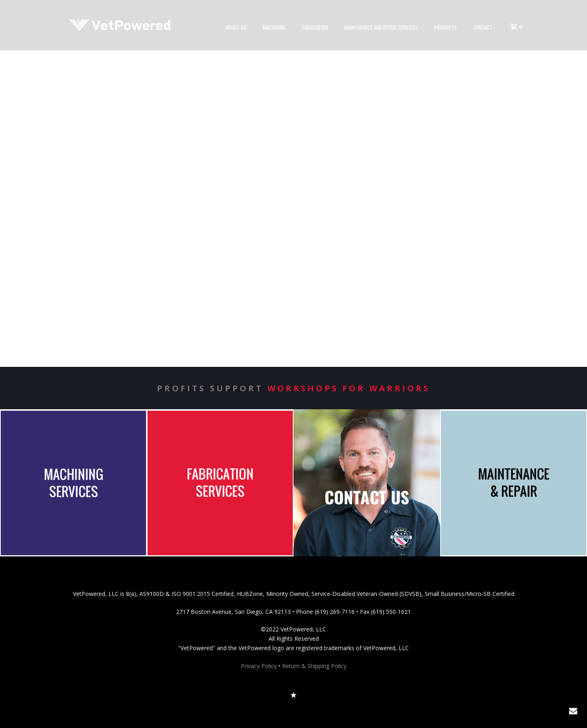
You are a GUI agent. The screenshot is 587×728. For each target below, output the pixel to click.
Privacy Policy (259, 666)
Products (446, 27)
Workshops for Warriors (349, 388)
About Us (236, 27)
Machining (274, 27)
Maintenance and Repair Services (381, 27)
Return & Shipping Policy (314, 666)
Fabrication (315, 27)
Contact (483, 27)
